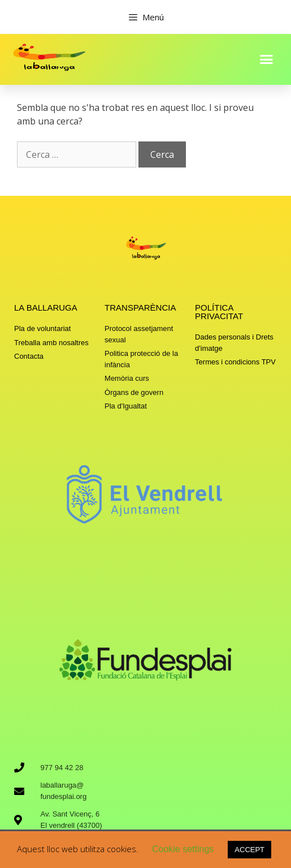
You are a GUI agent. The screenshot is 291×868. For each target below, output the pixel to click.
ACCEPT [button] (249, 850)
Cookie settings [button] (183, 849)
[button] (266, 59)
